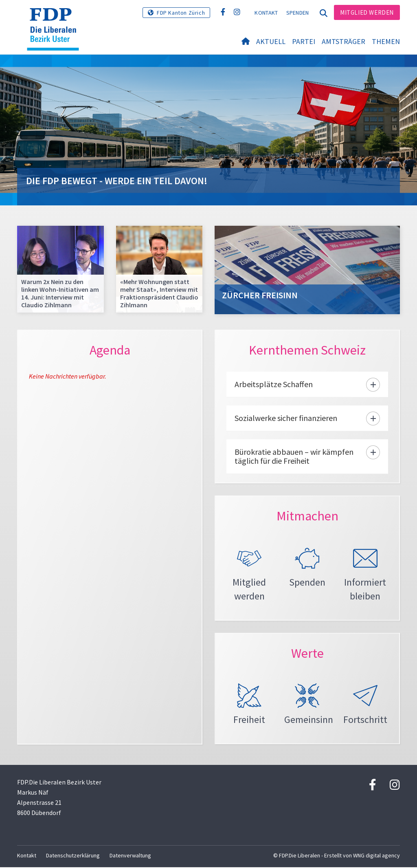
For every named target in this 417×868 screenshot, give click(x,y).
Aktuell (271, 41)
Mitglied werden (367, 12)
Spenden (298, 13)
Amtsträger (343, 41)
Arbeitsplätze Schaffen (274, 384)
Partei (304, 41)
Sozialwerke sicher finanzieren (286, 418)
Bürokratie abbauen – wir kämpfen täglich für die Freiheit (294, 456)
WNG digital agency (376, 856)
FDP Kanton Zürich (181, 13)
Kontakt (266, 13)
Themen (386, 41)
